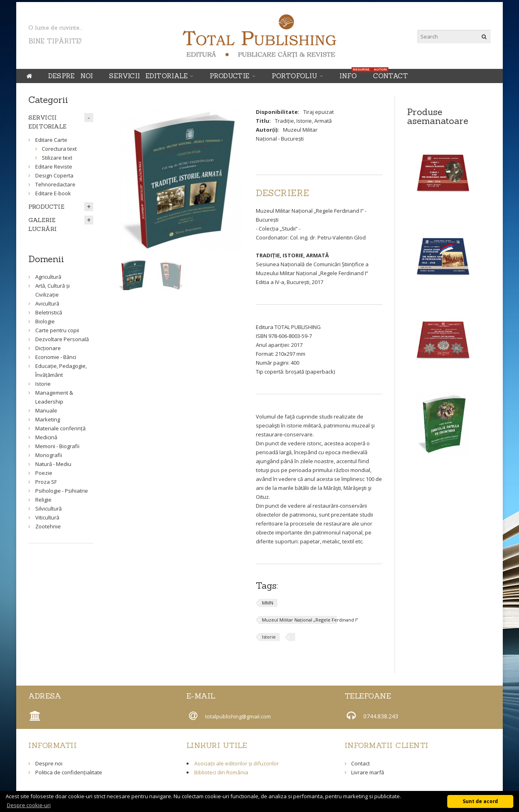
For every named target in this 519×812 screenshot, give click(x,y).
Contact (390, 76)
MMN (268, 603)
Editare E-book (53, 193)
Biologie (45, 321)
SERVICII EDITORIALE (148, 76)
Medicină (46, 437)
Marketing (48, 419)
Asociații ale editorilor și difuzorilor (237, 763)
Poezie (44, 473)
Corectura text (59, 149)
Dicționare (48, 348)
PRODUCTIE (230, 76)
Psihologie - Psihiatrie (62, 491)
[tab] (283, 193)
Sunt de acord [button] (480, 801)
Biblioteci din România (221, 772)
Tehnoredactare (55, 184)
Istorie (269, 637)
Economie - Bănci (56, 357)
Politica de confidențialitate (69, 772)
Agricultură (48, 277)
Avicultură (47, 303)
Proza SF (46, 482)
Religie (43, 500)
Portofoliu (295, 76)
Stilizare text (57, 158)
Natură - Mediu (53, 464)
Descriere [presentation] (283, 193)
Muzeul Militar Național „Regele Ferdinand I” (310, 620)
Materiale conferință (60, 428)
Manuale (46, 410)
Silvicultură (48, 509)
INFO (350, 74)
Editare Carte (51, 140)
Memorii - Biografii (57, 446)
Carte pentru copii (57, 330)
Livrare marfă (368, 772)
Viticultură (47, 517)
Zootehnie (48, 526)
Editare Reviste (54, 167)
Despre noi (71, 76)
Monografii (49, 455)
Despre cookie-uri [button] (29, 805)
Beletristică (49, 312)
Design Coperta (54, 175)
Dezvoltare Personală (62, 339)
